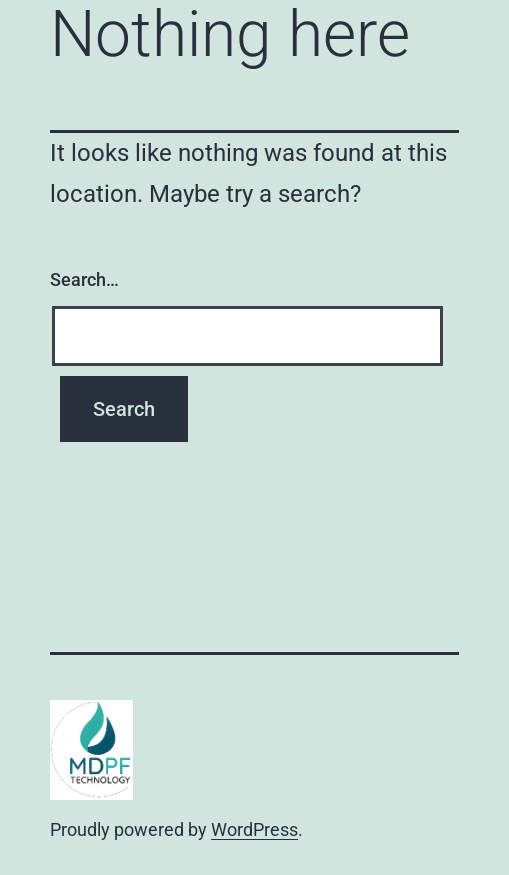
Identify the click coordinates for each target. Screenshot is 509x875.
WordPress (254, 829)
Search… (84, 279)
